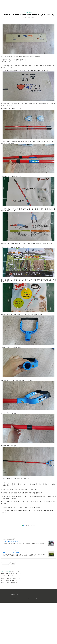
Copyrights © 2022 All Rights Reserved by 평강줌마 (37, 598)
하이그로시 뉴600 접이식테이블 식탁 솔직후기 (10, 581)
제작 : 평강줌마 (14, 598)
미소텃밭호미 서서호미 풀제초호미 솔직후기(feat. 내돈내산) (28, 15)
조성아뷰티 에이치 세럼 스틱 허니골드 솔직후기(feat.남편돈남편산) (10, 574)
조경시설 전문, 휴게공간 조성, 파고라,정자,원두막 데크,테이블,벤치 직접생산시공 (24, 543)
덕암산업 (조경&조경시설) (11, 541)
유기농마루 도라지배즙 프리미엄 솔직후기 (10, 578)
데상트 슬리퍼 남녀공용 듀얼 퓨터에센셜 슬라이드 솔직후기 (10, 583)
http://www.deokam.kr (7, 539)
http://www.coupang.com (8, 550)
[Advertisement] (28, 525)
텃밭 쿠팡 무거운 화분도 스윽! (12, 552)
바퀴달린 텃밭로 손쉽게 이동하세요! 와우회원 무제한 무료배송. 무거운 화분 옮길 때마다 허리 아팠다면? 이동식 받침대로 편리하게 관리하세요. (24, 555)
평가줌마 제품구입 (28, 12)
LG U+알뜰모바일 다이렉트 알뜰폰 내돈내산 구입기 (10, 576)
